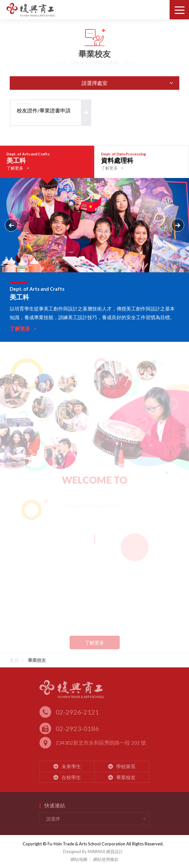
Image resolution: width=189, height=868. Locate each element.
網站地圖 (79, 859)
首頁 (14, 660)
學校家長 (122, 766)
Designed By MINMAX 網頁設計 (93, 852)
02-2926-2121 (69, 712)
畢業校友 (37, 660)
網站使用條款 (106, 859)
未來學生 (67, 766)
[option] (47, 165)
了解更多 (94, 647)
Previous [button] (11, 225)
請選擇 (53, 819)
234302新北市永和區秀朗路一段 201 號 (93, 743)
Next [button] (178, 225)
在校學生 (67, 777)
